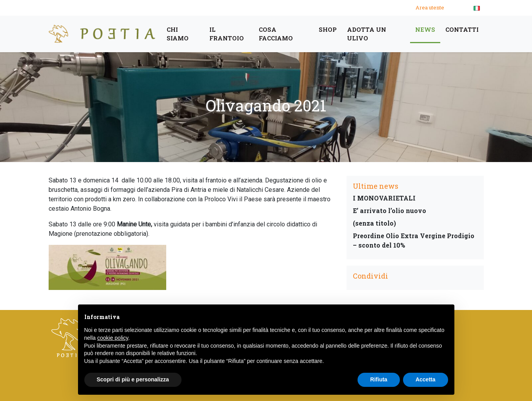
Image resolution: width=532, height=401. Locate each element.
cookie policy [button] (113, 338)
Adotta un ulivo (367, 34)
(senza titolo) (374, 223)
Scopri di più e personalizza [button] (133, 379)
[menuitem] (477, 8)
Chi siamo (178, 34)
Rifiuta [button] (379, 379)
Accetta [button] (426, 379)
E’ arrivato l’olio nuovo (389, 211)
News (425, 29)
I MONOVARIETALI (384, 198)
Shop (328, 29)
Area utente (430, 7)
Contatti (462, 29)
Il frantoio (227, 34)
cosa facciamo (276, 34)
